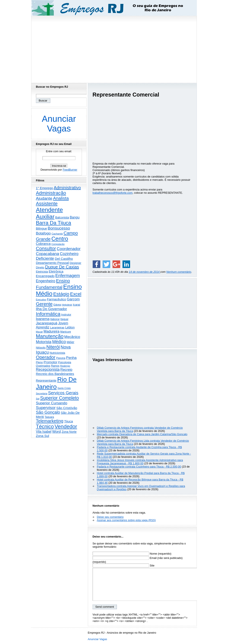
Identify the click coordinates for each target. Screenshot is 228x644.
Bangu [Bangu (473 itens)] (75, 217)
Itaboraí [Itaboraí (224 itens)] (55, 319)
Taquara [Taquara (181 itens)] (49, 417)
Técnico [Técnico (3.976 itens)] (45, 427)
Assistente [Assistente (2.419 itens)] (47, 204)
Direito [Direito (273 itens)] (40, 267)
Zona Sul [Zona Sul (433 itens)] (42, 436)
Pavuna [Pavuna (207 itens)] (61, 358)
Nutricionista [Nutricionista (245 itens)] (57, 353)
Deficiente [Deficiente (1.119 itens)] (45, 258)
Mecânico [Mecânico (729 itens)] (72, 337)
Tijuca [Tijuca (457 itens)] (69, 421)
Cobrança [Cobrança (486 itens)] (43, 244)
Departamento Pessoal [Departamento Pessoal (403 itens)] (52, 263)
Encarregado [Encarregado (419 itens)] (45, 276)
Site (124, 565)
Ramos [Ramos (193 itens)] (55, 366)
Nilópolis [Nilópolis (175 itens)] (41, 348)
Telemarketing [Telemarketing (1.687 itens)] (50, 421)
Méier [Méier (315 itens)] (71, 342)
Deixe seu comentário (110, 517)
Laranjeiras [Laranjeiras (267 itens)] (57, 328)
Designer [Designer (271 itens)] (75, 263)
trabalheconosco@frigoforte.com (112, 193)
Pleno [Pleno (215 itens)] (39, 362)
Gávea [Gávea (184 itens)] (57, 305)
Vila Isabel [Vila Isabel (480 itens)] (44, 432)
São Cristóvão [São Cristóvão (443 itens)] (67, 408)
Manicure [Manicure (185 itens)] (66, 332)
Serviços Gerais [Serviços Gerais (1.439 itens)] (63, 393)
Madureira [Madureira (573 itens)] (52, 331)
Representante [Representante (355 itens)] (46, 381)
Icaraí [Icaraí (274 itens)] (77, 305)
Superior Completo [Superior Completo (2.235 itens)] (60, 398)
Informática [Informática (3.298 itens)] (48, 314)
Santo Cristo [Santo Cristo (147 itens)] (64, 388)
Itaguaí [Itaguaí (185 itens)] (64, 319)
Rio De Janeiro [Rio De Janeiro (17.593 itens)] (56, 383)
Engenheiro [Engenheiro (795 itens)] (46, 281)
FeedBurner (70, 170)
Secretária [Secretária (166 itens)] (42, 393)
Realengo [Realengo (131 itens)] (65, 366)
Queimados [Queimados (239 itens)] (43, 366)
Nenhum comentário (179, 272)
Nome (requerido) (132, 554)
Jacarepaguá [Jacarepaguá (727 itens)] (47, 323)
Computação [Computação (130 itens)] (58, 244)
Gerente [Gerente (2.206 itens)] (44, 304)
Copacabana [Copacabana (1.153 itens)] (47, 254)
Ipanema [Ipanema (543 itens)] (43, 319)
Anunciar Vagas (59, 124)
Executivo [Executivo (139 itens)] (41, 300)
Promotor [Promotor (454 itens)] (51, 362)
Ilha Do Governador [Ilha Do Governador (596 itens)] (51, 309)
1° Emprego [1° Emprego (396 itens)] (44, 188)
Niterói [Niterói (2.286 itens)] (53, 347)
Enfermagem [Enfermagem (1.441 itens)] (68, 276)
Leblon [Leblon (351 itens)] (70, 327)
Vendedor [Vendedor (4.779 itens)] (66, 426)
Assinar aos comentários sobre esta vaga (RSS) (126, 520)
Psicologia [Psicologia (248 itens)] (65, 362)
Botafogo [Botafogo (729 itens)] (43, 233)
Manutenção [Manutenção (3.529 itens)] (50, 336)
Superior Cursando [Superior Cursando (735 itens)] (52, 403)
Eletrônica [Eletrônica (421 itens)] (56, 271)
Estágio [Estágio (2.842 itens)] (61, 294)
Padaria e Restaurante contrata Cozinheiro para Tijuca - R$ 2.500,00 (139, 467)
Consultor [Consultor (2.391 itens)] (46, 248)
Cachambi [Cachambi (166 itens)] (57, 234)
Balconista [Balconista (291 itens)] (62, 218)
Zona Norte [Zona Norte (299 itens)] (69, 432)
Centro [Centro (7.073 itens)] (60, 239)
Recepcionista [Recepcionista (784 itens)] (48, 370)
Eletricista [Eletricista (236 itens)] (42, 272)
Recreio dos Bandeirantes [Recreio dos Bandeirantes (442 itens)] (55, 374)
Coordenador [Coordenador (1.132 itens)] (69, 249)
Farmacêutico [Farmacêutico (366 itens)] (56, 299)
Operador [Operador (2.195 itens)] (46, 357)
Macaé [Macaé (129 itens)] (39, 332)
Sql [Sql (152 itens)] (38, 399)
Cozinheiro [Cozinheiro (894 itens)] (69, 254)
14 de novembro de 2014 (145, 272)
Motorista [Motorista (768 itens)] (44, 342)
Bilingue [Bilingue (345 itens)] (41, 228)
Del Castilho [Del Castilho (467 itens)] (64, 259)
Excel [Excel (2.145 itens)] (76, 294)
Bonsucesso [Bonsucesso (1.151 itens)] (59, 228)
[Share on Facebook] (96, 264)
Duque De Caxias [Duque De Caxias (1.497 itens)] (62, 267)
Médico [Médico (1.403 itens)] (59, 342)
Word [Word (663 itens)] (56, 432)
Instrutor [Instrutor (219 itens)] (66, 315)
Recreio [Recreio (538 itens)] (66, 370)
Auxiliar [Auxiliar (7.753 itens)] (45, 217)
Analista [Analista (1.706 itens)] (61, 198)
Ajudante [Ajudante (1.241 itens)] (44, 198)
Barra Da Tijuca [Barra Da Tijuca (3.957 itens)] (53, 223)
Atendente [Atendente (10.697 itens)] (49, 210)
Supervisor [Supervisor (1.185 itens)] (46, 408)
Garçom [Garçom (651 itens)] (73, 299)
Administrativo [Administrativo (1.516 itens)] (67, 188)
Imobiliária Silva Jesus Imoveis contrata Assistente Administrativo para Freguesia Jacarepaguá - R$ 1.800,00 (140, 462)
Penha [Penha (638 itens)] (71, 358)
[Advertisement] (114, 48)
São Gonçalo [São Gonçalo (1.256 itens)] (48, 412)
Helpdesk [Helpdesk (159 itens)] (67, 305)
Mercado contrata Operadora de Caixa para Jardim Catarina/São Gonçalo (142, 434)
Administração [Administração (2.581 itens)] (51, 193)
